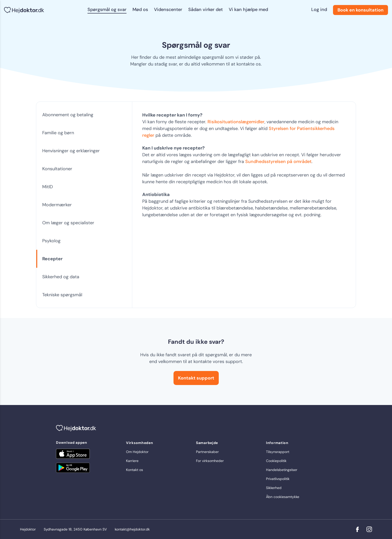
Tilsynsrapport (278, 452)
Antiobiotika (156, 194)
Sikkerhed (274, 488)
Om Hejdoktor (137, 452)
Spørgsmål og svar (107, 9)
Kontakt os (134, 470)
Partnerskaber (207, 452)
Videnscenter (168, 9)
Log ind (319, 9)
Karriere (132, 461)
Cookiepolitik (276, 461)
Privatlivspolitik (278, 479)
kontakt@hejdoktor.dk (132, 529)
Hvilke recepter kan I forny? (172, 115)
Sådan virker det (205, 9)
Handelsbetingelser (282, 470)
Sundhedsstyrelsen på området (278, 161)
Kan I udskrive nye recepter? (173, 148)
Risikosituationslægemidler (236, 122)
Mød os (140, 9)
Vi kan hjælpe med (248, 9)
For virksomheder (210, 461)
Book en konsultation (360, 10)
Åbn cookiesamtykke (283, 497)
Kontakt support (196, 378)
